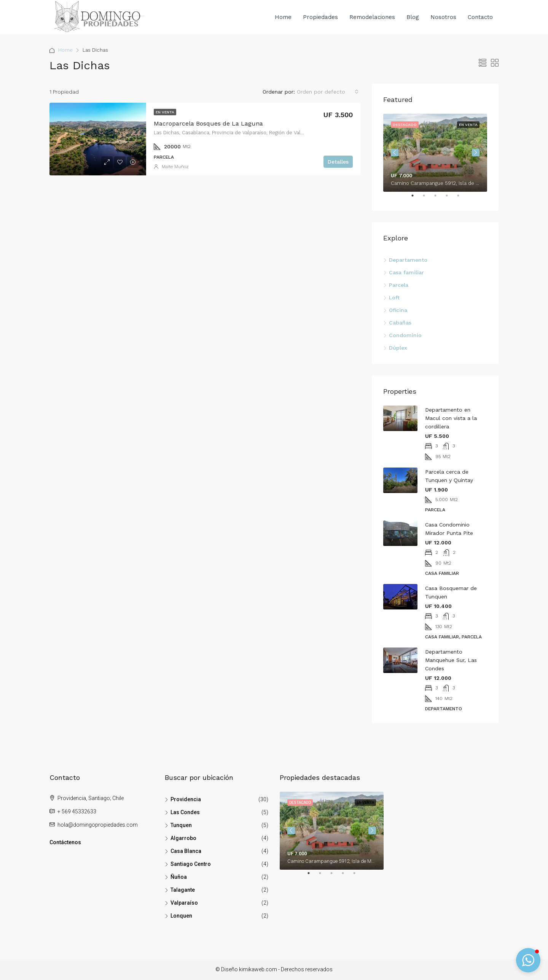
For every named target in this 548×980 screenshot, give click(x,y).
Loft (394, 297)
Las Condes (185, 812)
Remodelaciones (372, 17)
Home (283, 17)
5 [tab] (462, 199)
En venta (165, 112)
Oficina (398, 310)
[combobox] (328, 92)
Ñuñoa (179, 877)
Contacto (480, 17)
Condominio (405, 335)
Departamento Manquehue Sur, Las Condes (451, 660)
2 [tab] (428, 199)
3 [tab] (439, 199)
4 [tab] (451, 199)
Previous (395, 153)
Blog (413, 17)
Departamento (408, 260)
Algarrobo (183, 838)
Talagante (183, 890)
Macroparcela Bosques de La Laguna (208, 123)
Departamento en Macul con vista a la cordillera (451, 418)
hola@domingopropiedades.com (98, 825)
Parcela (399, 285)
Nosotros (443, 17)
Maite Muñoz (175, 167)
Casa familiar (406, 272)
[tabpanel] (435, 153)
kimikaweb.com (258, 969)
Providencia (186, 799)
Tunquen (181, 825)
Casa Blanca (186, 851)
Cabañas (400, 323)
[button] (528, 960)
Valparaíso (184, 903)
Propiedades (320, 17)
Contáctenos (65, 842)
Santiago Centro (191, 864)
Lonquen (181, 916)
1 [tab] (416, 199)
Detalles (338, 162)
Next (476, 153)
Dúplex (398, 348)
